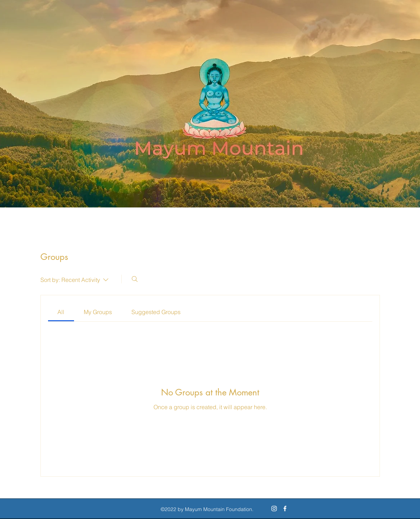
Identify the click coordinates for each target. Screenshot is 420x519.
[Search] (135, 279)
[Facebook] (285, 509)
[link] (61, 312)
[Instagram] (274, 509)
